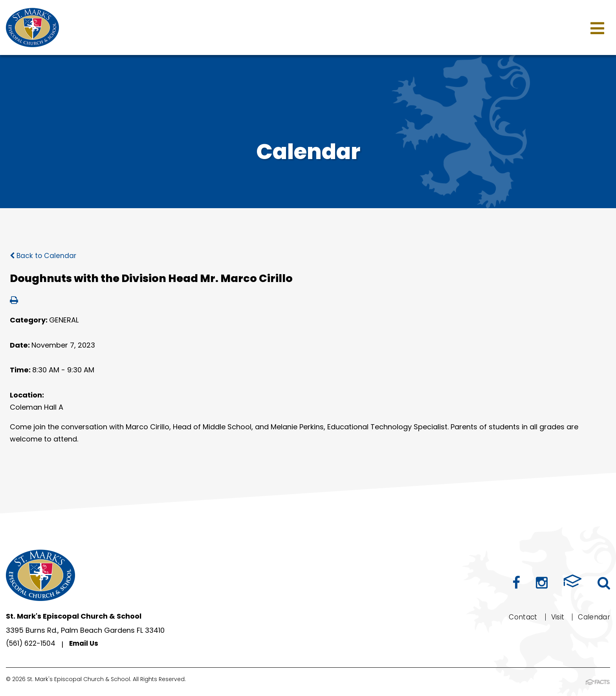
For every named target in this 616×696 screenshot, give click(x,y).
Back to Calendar (44, 256)
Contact (519, 617)
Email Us (87, 644)
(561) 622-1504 (32, 644)
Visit (554, 617)
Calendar (593, 617)
